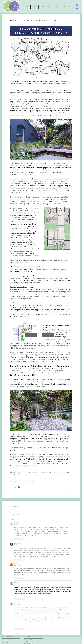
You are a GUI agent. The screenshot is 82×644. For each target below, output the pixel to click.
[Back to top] (31, 335)
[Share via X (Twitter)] (15, 487)
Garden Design (29, 481)
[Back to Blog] (48, 335)
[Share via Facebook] (11, 487)
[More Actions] (71, 524)
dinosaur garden (6, 643)
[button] (42, 7)
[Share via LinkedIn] (19, 487)
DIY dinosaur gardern (7, 640)
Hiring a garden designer (17, 481)
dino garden (16, 640)
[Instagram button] (77, 5)
